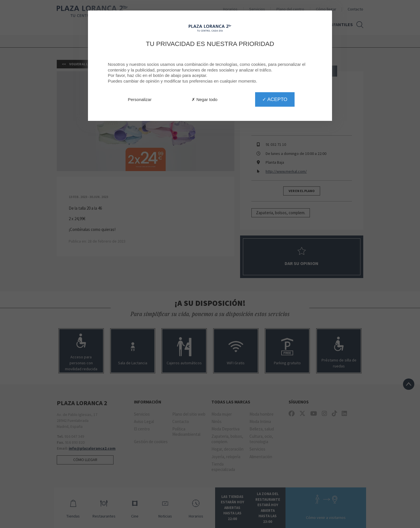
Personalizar (140, 99)
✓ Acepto (275, 99)
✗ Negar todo (204, 99)
